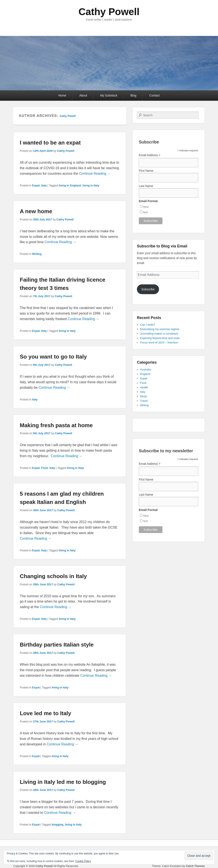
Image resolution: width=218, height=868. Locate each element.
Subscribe (148, 289)
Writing (37, 254)
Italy (44, 185)
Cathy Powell (109, 12)
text (146, 212)
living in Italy (91, 185)
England (145, 374)
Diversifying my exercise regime (160, 329)
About (83, 95)
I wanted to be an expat (50, 143)
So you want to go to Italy (53, 357)
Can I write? (147, 325)
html (146, 207)
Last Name (146, 186)
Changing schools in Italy (53, 576)
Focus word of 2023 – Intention (159, 343)
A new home (36, 211)
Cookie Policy (83, 861)
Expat (36, 185)
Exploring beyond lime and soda (160, 338)
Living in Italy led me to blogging (63, 782)
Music (144, 396)
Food (44, 468)
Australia (146, 369)
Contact (155, 95)
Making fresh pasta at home (56, 425)
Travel (144, 401)
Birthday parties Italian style (57, 645)
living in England (70, 185)
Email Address (150, 155)
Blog (133, 95)
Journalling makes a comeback (159, 334)
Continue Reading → (95, 174)
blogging (58, 825)
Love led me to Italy (45, 713)
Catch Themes (195, 866)
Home (62, 95)
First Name (146, 171)
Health (144, 387)
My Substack (109, 95)
